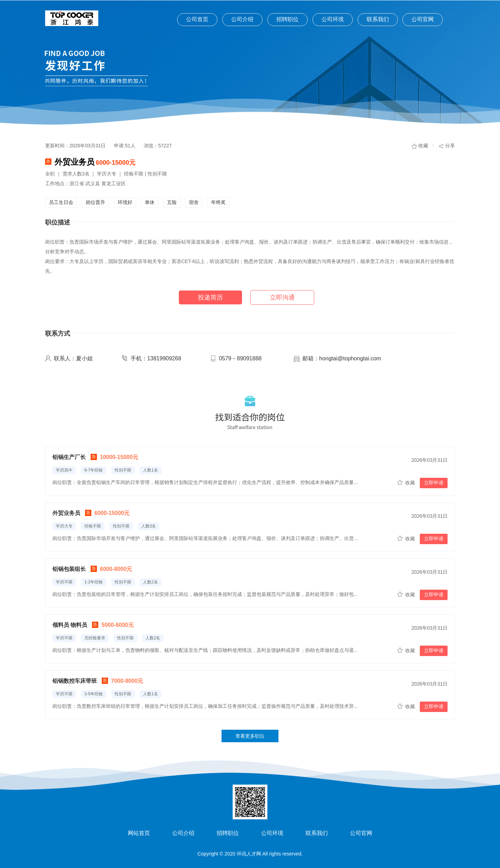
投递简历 (210, 297)
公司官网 (423, 19)
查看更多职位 (250, 736)
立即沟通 (282, 297)
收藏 (423, 146)
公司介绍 (242, 19)
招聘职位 (287, 19)
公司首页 (197, 19)
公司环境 (333, 19)
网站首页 (139, 833)
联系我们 (378, 19)
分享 (450, 146)
